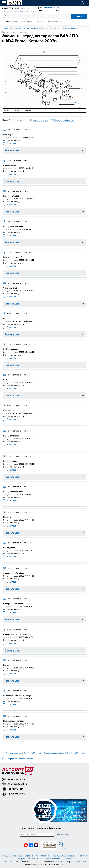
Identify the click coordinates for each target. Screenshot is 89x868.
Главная (5, 28)
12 (78, 71)
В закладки (10, 143)
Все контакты (26, 9)
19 (75, 102)
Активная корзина (52, 8)
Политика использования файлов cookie (54, 859)
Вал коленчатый (44, 21)
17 (81, 104)
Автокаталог (18, 28)
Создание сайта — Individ (35, 856)
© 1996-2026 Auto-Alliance (13, 856)
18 (78, 103)
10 (78, 65)
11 (78, 67)
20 (75, 105)
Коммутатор (57, 21)
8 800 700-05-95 (13, 773)
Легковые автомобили (36, 28)
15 (78, 79)
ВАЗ (51, 28)
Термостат (31, 21)
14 (78, 77)
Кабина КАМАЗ (18, 21)
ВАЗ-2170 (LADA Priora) (66, 28)
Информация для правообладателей (62, 856)
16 (81, 88)
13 (78, 74)
